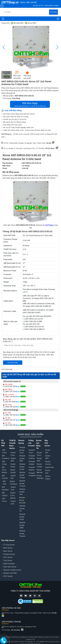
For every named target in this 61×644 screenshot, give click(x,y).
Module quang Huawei (22, 533)
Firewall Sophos (32, 469)
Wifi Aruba (4, 463)
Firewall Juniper (32, 463)
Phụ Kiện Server (8, 540)
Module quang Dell (22, 492)
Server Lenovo (48, 463)
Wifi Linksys (5, 494)
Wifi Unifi (4, 483)
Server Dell (48, 451)
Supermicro (50, 467)
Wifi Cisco (5, 451)
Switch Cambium (13, 483)
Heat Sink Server (10, 567)
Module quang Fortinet (22, 483)
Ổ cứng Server (9, 545)
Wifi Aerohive (5, 488)
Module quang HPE (22, 458)
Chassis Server (9, 554)
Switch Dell (13, 477)
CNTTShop (49, 225)
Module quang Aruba (22, 467)
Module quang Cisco (22, 450)
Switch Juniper (13, 471)
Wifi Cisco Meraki (4, 470)
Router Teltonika (40, 477)
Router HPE (39, 460)
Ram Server (8, 548)
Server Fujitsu (48, 477)
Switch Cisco (13, 454)
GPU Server (8, 576)
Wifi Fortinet (5, 477)
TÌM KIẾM (53, 12)
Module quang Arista (22, 517)
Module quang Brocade (22, 500)
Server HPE (48, 457)
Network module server (12, 570)
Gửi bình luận (13, 363)
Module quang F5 (22, 508)
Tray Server (8, 560)
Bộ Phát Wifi (3, 443)
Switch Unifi (13, 488)
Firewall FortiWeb (32, 474)
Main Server (8, 551)
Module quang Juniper (22, 475)
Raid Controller (9, 564)
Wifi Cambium (5, 457)
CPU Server (8, 557)
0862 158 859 (31, 2)
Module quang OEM (22, 525)
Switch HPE (13, 460)
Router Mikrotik (40, 471)
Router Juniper (39, 465)
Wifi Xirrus (4, 500)
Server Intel (48, 472)
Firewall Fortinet (32, 457)
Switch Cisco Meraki (13, 495)
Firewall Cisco (32, 451)
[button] (57, 47)
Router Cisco (39, 454)
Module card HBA (10, 573)
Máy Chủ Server (47, 443)
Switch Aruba (13, 465)
